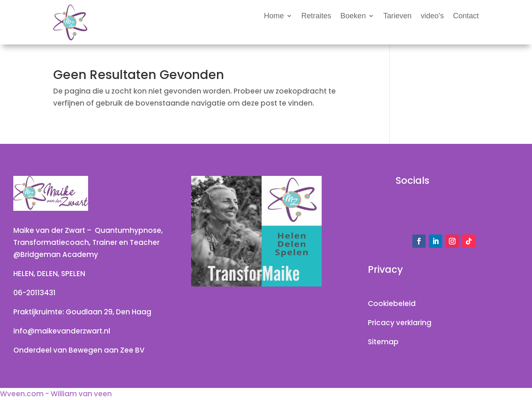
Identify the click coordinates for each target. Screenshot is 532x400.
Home (274, 16)
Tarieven (397, 16)
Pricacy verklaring (400, 323)
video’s (432, 16)
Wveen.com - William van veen (56, 394)
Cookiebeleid (392, 304)
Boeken (353, 16)
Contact (466, 16)
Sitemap (383, 342)
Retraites (316, 16)
